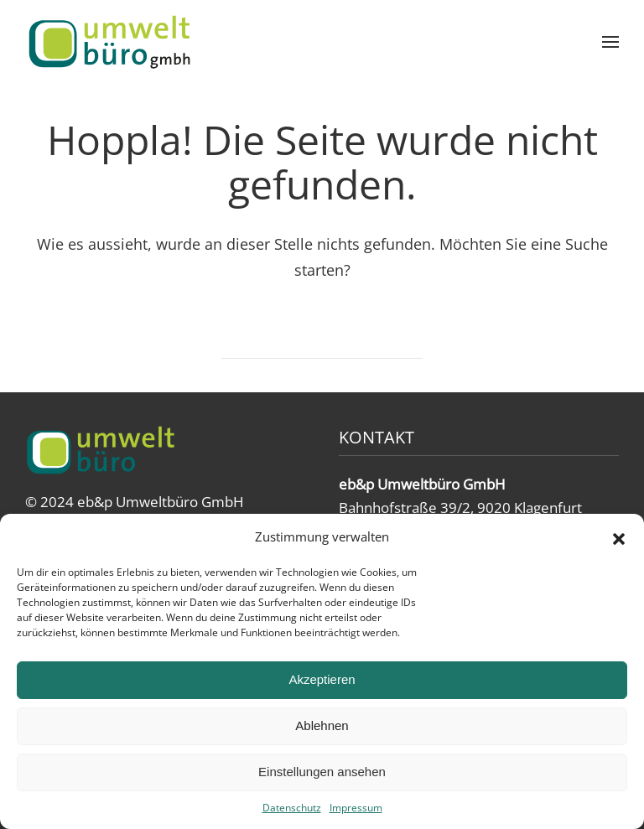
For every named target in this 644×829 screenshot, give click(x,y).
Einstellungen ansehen (322, 772)
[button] (619, 537)
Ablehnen (322, 725)
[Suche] (322, 338)
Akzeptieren (322, 679)
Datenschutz (292, 808)
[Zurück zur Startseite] (109, 42)
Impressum (356, 808)
